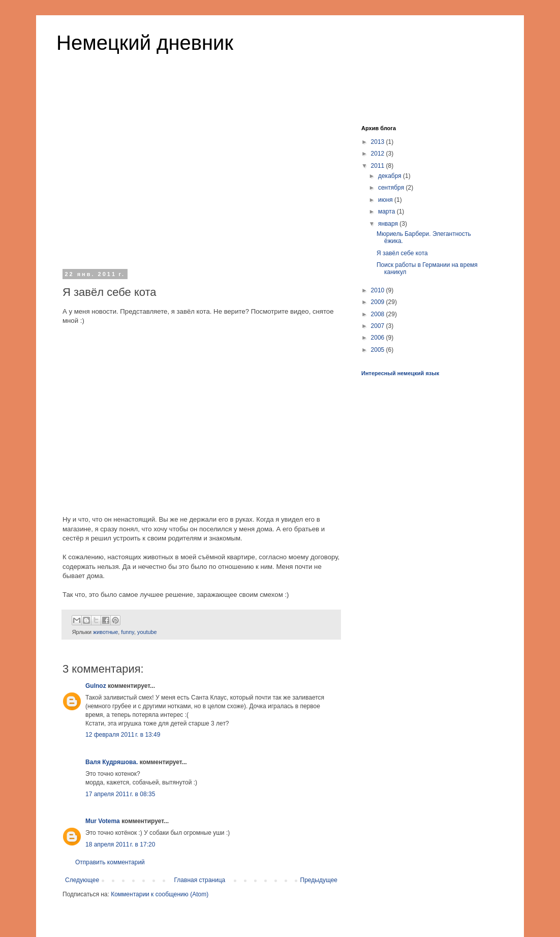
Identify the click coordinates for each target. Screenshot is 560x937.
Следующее (82, 880)
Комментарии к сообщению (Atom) (160, 894)
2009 (379, 302)
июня (386, 200)
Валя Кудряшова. (112, 762)
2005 (379, 350)
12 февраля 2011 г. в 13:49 (123, 735)
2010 (379, 290)
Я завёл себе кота (402, 253)
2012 (379, 154)
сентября (392, 188)
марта (387, 211)
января (389, 224)
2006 (379, 338)
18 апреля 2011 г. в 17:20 (120, 844)
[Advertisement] (201, 188)
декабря (391, 176)
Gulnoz (96, 686)
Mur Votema (103, 821)
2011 (379, 166)
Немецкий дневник (145, 43)
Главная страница (200, 880)
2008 (379, 314)
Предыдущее (319, 880)
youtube (147, 632)
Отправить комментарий (110, 862)
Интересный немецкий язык (400, 373)
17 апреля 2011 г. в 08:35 (120, 794)
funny (128, 632)
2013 (379, 142)
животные (105, 632)
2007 (379, 326)
